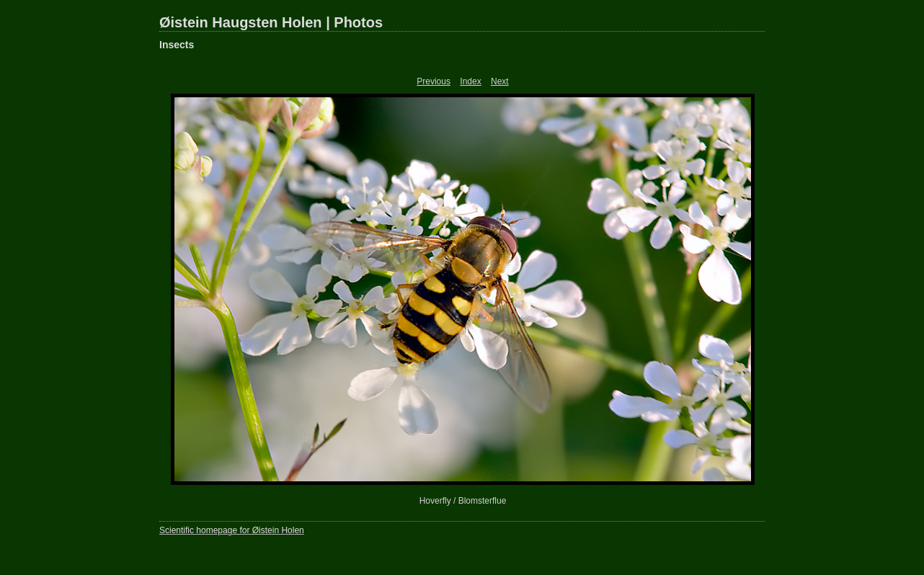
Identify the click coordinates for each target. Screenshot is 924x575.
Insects (177, 45)
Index (470, 81)
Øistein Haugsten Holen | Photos (271, 22)
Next (500, 81)
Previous (434, 81)
